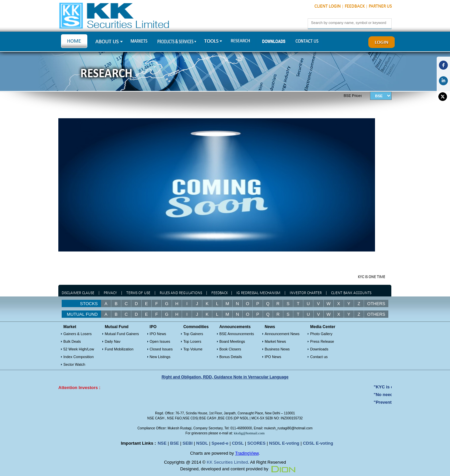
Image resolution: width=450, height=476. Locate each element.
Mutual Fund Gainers (122, 334)
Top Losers (192, 341)
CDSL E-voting (318, 443)
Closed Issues (161, 349)
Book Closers (230, 349)
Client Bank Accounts (351, 293)
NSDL (202, 443)
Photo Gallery (321, 334)
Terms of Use (139, 293)
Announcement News (282, 334)
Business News (277, 349)
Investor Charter (306, 293)
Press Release (322, 341)
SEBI (188, 443)
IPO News (158, 334)
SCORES (256, 443)
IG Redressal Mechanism (258, 293)
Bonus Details (231, 357)
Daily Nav (112, 341)
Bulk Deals (72, 341)
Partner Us (380, 6)
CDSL (238, 443)
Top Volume (193, 349)
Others (376, 304)
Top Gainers (193, 334)
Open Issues (160, 341)
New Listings (160, 357)
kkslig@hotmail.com (249, 433)
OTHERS (376, 314)
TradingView (247, 453)
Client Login (327, 6)
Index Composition (78, 357)
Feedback (355, 6)
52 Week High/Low (79, 349)
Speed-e (220, 443)
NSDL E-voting (284, 443)
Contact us (319, 357)
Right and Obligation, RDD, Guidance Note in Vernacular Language (225, 377)
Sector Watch (74, 364)
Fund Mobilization (119, 349)
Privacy (110, 293)
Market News (275, 341)
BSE (174, 443)
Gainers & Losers (77, 334)
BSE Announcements (237, 334)
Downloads (319, 349)
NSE (162, 443)
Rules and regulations (181, 293)
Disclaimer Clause (78, 293)
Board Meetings (232, 341)
